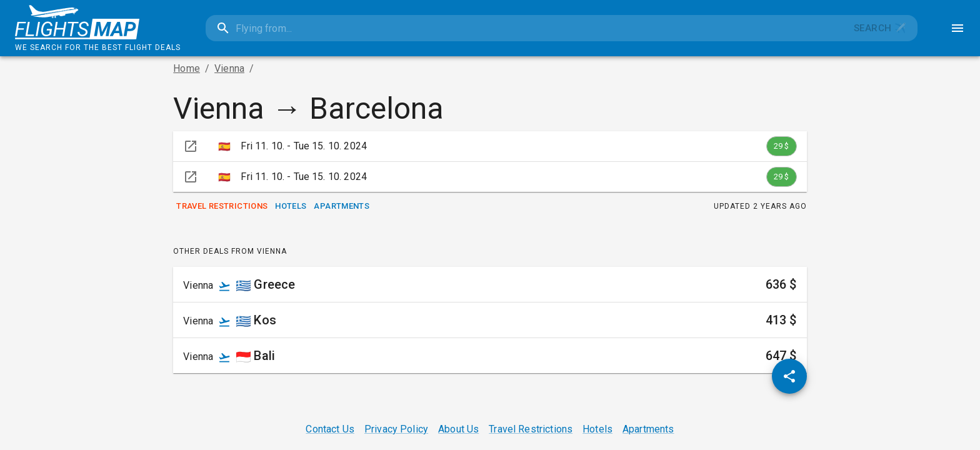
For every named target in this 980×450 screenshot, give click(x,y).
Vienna (229, 68)
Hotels (291, 207)
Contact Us (330, 429)
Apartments (342, 207)
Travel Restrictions (222, 207)
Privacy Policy (396, 429)
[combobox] (524, 28)
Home (187, 68)
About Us (458, 429)
